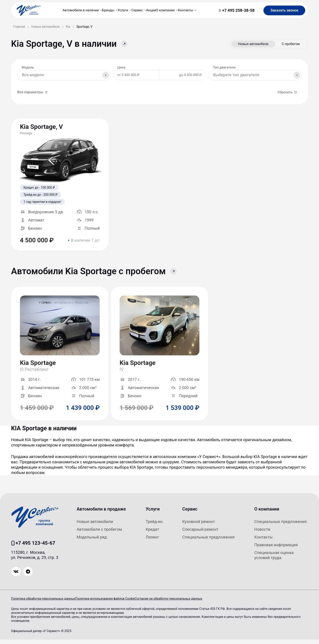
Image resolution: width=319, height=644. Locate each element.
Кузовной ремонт (199, 526)
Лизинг (152, 541)
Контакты (264, 541)
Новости (262, 534)
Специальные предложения (208, 541)
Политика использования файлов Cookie (112, 603)
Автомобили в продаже (101, 513)
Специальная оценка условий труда (274, 560)
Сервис (190, 513)
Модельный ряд (92, 541)
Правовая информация (276, 549)
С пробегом (291, 44)
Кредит (152, 534)
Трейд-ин (154, 526)
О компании (267, 513)
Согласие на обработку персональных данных (182, 603)
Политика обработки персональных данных (43, 603)
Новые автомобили (253, 44)
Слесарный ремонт (200, 534)
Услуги (153, 513)
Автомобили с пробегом (99, 534)
